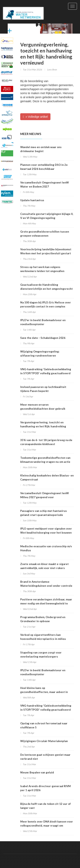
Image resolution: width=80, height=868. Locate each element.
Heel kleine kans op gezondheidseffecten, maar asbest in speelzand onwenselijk (44, 692)
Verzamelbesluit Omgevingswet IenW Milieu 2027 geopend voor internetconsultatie (45, 497)
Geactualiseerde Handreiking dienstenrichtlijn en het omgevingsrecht (46, 287)
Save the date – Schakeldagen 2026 (43, 338)
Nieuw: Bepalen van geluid (37, 772)
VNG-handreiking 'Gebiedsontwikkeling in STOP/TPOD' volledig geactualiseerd (46, 708)
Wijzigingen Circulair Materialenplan (44, 741)
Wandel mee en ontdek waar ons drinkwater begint (41, 149)
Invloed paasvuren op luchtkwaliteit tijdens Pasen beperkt (43, 389)
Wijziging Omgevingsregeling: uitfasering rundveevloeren (40, 354)
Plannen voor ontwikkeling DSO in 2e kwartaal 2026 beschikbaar (44, 167)
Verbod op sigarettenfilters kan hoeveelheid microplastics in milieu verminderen (43, 639)
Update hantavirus (32, 200)
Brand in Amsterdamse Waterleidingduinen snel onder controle (46, 584)
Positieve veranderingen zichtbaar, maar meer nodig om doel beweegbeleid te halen (46, 603)
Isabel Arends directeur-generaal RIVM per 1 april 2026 (45, 788)
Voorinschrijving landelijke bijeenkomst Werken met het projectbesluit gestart (46, 251)
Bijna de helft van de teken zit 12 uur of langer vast (45, 806)
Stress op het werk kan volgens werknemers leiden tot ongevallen (42, 269)
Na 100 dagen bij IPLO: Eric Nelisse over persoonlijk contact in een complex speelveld (46, 306)
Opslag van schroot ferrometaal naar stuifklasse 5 (44, 725)
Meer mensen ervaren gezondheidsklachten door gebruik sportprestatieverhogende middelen (44, 409)
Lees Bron (52, 70)
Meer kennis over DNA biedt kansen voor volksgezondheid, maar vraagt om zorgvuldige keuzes (47, 826)
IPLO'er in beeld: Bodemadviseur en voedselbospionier (43, 322)
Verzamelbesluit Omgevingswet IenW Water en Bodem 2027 (45, 185)
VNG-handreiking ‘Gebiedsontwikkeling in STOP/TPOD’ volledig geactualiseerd (46, 371)
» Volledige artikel (35, 117)
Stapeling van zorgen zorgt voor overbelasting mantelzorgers (41, 655)
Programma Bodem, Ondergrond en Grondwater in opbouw (43, 619)
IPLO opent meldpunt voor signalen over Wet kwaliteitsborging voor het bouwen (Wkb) (46, 533)
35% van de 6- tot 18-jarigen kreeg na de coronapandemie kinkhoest (46, 442)
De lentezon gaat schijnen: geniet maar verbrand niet (45, 757)
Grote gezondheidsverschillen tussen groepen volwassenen (45, 234)
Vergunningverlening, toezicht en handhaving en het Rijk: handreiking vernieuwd (43, 426)
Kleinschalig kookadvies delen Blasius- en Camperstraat (47, 477)
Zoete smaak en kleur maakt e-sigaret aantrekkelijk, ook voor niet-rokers (44, 566)
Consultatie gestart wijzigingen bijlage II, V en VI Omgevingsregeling (47, 216)
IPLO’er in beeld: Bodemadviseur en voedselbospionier (43, 672)
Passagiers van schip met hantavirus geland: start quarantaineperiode (44, 513)
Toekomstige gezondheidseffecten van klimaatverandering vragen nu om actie (45, 460)
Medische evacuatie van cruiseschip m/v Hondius (46, 548)
